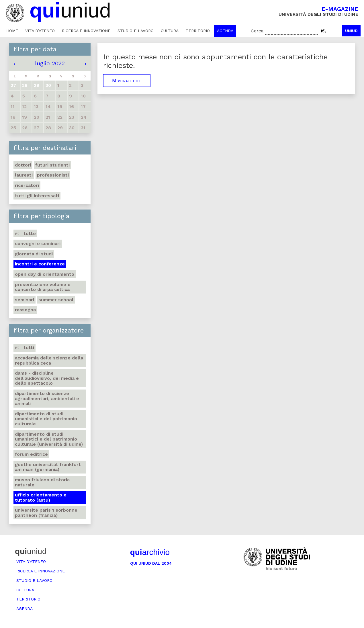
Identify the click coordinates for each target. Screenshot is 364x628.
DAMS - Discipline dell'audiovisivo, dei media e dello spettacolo (47, 378)
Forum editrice (31, 454)
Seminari (25, 300)
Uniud (351, 31)
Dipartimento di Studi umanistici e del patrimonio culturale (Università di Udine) (49, 439)
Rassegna (25, 310)
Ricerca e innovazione (86, 31)
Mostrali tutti (127, 81)
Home (12, 31)
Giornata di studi (34, 254)
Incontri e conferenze (40, 264)
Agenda (225, 31)
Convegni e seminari (38, 243)
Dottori (23, 165)
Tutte (25, 233)
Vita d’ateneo (40, 31)
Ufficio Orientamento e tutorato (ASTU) (41, 497)
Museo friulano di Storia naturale (42, 482)
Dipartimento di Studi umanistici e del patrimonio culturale (46, 419)
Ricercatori (27, 185)
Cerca (257, 31)
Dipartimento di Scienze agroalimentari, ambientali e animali (47, 398)
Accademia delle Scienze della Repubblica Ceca (49, 360)
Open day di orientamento (45, 274)
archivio (150, 552)
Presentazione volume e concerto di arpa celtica (43, 287)
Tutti (25, 348)
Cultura (170, 31)
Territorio (198, 31)
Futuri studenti (52, 165)
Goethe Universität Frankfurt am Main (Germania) (48, 467)
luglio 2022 (50, 63)
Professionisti (53, 175)
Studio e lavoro (136, 31)
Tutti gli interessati (37, 196)
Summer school (56, 300)
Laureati (24, 175)
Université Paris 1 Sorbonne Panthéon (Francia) (46, 513)
